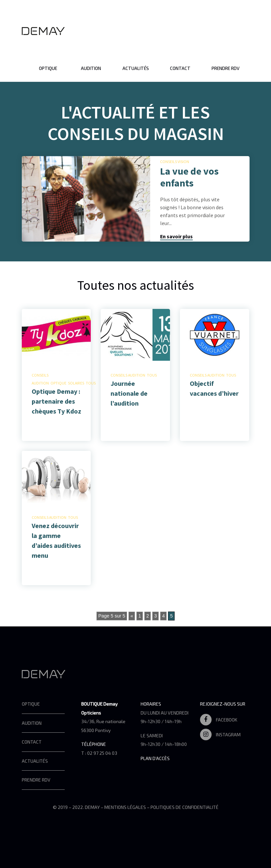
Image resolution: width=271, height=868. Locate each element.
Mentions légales (125, 807)
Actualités (136, 68)
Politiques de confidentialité (185, 807)
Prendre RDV (226, 68)
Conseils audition (128, 375)
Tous (91, 383)
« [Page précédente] (132, 616)
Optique (48, 68)
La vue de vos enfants (189, 177)
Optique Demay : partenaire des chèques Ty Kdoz (56, 401)
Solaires (76, 383)
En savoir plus (176, 236)
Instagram (220, 734)
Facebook (219, 720)
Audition (91, 68)
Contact (180, 68)
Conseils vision (175, 162)
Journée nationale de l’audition (129, 393)
